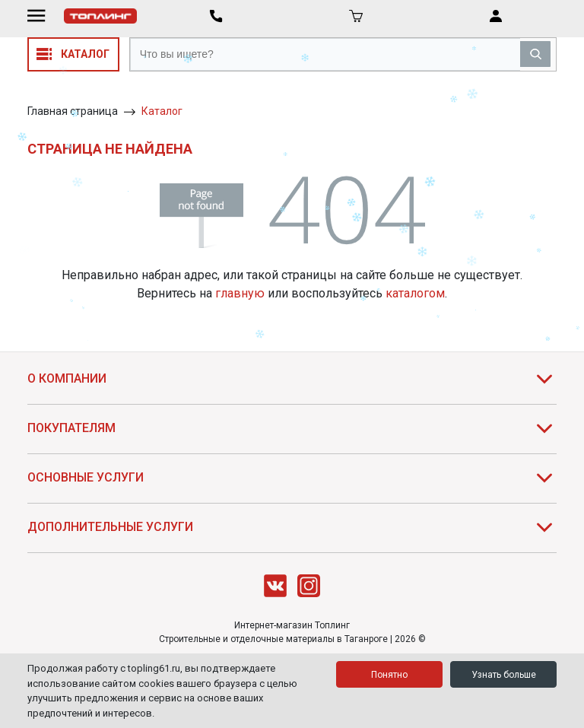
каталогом (415, 293)
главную (240, 293)
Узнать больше (504, 675)
